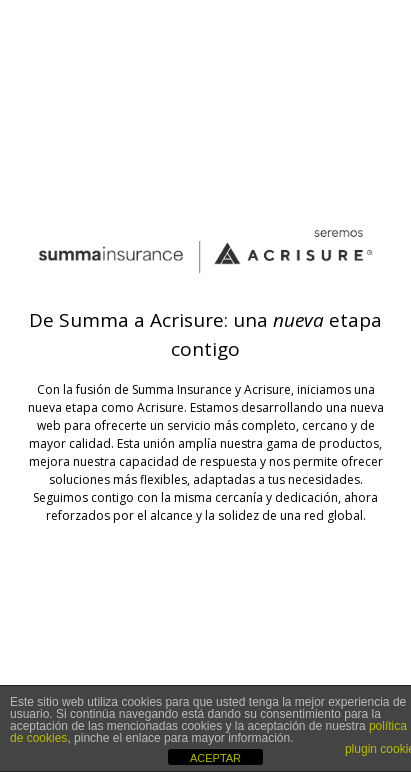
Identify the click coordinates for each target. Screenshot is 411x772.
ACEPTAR (215, 758)
